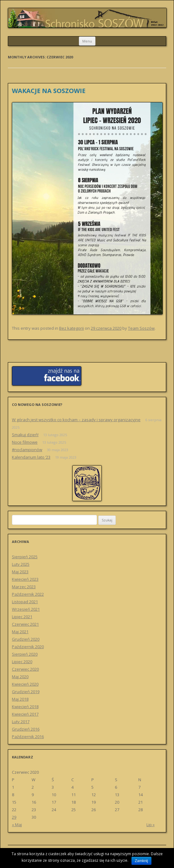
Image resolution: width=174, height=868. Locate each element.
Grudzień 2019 (26, 692)
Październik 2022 (28, 594)
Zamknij (141, 861)
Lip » (151, 825)
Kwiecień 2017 (25, 714)
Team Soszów (141, 328)
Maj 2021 (20, 632)
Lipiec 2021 (22, 617)
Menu (87, 41)
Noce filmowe (25, 442)
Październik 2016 (28, 737)
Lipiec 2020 (22, 662)
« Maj (17, 825)
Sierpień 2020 (25, 654)
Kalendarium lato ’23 (31, 457)
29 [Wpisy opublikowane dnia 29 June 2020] (14, 817)
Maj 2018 (20, 699)
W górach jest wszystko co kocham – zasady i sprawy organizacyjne (76, 420)
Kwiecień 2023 (25, 579)
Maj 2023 (20, 572)
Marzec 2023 (24, 587)
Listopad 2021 (25, 602)
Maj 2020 (20, 677)
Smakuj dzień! (25, 435)
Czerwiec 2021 (25, 624)
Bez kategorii (72, 328)
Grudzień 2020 (26, 639)
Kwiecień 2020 (25, 684)
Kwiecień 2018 (25, 707)
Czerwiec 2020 (25, 669)
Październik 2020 (28, 647)
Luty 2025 (21, 564)
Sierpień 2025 (25, 557)
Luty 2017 (21, 722)
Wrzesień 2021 (26, 609)
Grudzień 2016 (26, 729)
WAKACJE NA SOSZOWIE (49, 91)
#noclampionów (27, 450)
